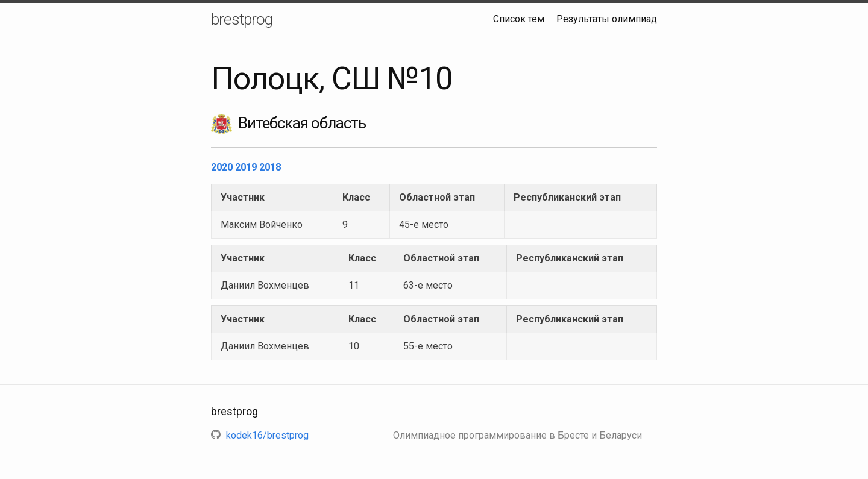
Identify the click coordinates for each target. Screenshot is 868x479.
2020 (223, 167)
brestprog (242, 19)
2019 (247, 167)
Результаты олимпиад (607, 19)
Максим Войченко (262, 224)
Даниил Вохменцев (265, 285)
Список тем (519, 19)
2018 (270, 167)
